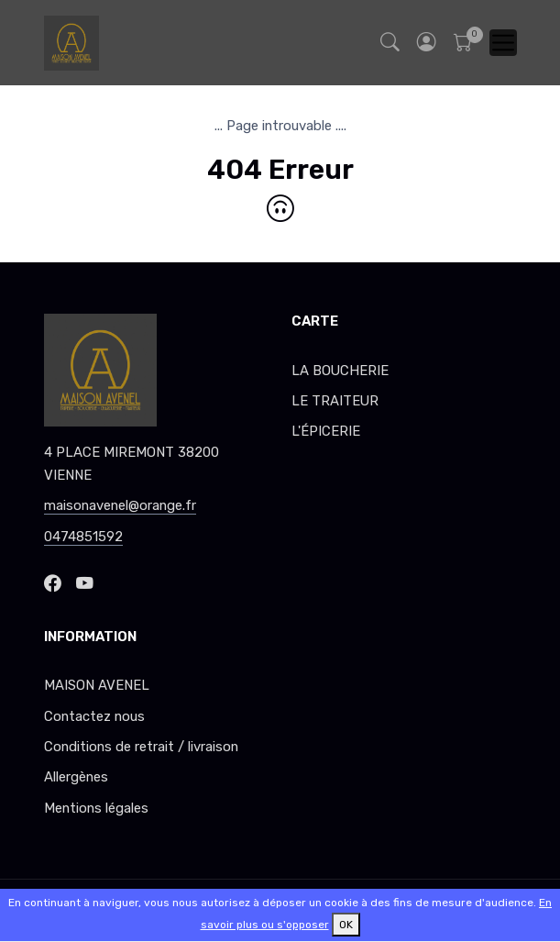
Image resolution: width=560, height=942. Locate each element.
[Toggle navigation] (503, 43)
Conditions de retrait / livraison (141, 747)
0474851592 (83, 537)
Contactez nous (94, 716)
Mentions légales (96, 808)
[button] (427, 43)
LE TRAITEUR (335, 401)
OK (346, 925)
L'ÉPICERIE (326, 431)
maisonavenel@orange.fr (120, 505)
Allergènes (76, 777)
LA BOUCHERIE (340, 371)
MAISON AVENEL (97, 685)
